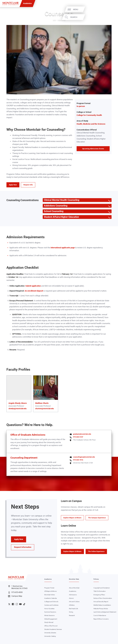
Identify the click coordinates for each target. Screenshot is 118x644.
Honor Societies (49, 609)
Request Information (23, 547)
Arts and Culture (74, 602)
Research (72, 615)
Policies (96, 579)
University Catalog (50, 636)
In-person (81, 106)
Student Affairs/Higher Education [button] (61, 217)
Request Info (28, 185)
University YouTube (20, 604)
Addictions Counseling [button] (55, 206)
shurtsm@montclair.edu (45, 409)
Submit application (33, 286)
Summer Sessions (50, 612)
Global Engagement (51, 619)
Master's (61, 20)
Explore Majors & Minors (72, 518)
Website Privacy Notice (101, 609)
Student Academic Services (53, 629)
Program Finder (49, 588)
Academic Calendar (51, 598)
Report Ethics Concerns (101, 619)
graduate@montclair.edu (82, 434)
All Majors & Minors (50, 591)
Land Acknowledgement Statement (105, 612)
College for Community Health (89, 115)
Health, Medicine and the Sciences (91, 124)
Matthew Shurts (42, 403)
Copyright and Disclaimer (102, 588)
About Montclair (74, 588)
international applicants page (63, 248)
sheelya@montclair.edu (18, 409)
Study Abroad (49, 622)
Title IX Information (100, 591)
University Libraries (50, 633)
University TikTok (24, 604)
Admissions (73, 595)
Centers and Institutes (51, 605)
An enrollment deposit (34, 291)
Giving (71, 612)
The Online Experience (96, 551)
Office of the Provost (51, 626)
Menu (111, 9)
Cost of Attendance (100, 615)
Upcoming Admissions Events (93, 149)
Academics (27, 3)
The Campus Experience (97, 518)
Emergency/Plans (99, 595)
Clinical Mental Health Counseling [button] (61, 200)
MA (54, 20)
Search (109, 17)
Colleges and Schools (51, 602)
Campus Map (15, 596)
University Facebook (13, 604)
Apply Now (13, 185)
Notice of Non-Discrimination (103, 598)
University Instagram (17, 604)
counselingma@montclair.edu (84, 457)
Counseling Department (24, 458)
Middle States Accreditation (102, 605)
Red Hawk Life (73, 609)
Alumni (71, 598)
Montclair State (74, 579)
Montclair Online (50, 595)
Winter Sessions (49, 615)
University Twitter (9, 604)
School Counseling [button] (53, 211)
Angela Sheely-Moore (18, 403)
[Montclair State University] (10, 4)
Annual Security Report (101, 602)
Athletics (72, 605)
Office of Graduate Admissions (28, 435)
